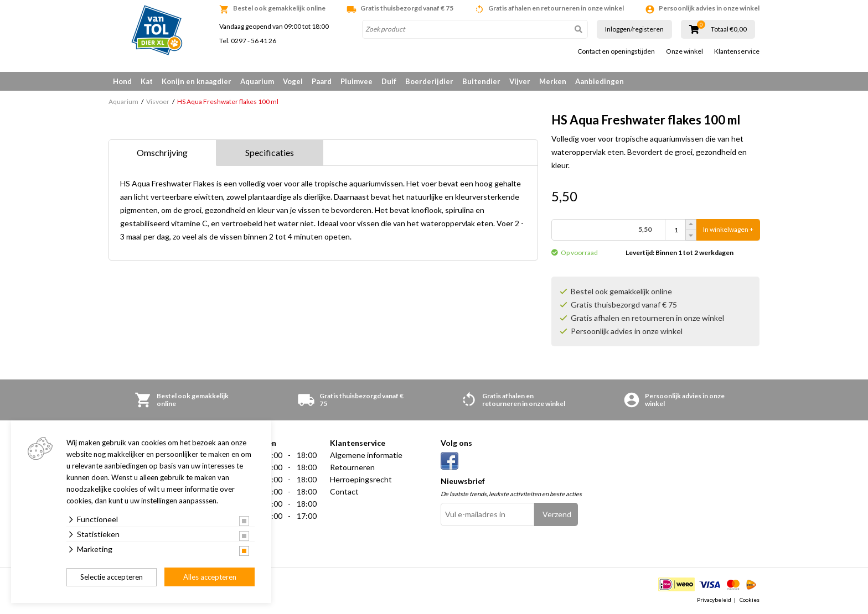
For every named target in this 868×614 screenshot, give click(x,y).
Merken (553, 81)
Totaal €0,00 (729, 29)
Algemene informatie (366, 455)
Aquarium (257, 81)
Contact (344, 491)
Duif (389, 81)
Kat (147, 81)
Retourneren (352, 467)
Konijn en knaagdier (197, 81)
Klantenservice (737, 51)
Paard (322, 81)
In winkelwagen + (728, 230)
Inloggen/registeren (634, 29)
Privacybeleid (714, 600)
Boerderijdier (429, 81)
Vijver (520, 81)
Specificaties (270, 152)
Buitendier (481, 81)
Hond (122, 81)
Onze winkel (684, 51)
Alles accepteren (210, 577)
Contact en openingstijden (616, 51)
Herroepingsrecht (361, 479)
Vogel (293, 81)
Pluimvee (356, 81)
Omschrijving (162, 152)
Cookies (750, 600)
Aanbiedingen (600, 81)
